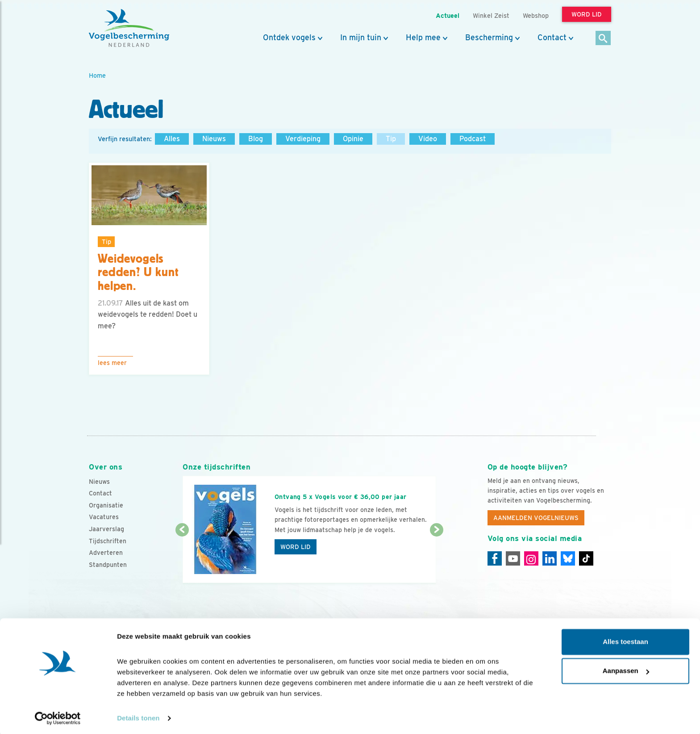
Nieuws (214, 139)
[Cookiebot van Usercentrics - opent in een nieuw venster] (58, 717)
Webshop (536, 15)
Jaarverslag (106, 529)
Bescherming (489, 38)
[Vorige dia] (182, 557)
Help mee (423, 38)
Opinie (353, 139)
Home (97, 75)
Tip (391, 139)
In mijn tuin (361, 38)
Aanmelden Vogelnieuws (536, 518)
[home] (129, 28)
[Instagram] (531, 558)
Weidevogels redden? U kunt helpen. (138, 273)
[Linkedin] (550, 558)
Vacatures (104, 517)
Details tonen (138, 716)
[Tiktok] (586, 558)
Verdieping (303, 139)
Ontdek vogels (289, 38)
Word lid (296, 547)
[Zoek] (603, 39)
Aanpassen (626, 669)
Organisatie (106, 505)
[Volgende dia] (436, 557)
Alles (172, 139)
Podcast (473, 139)
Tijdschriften (108, 541)
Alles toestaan (625, 640)
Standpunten (108, 565)
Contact (552, 38)
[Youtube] (513, 558)
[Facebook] (495, 558)
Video (428, 139)
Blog (256, 139)
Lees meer (112, 363)
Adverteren (106, 553)
